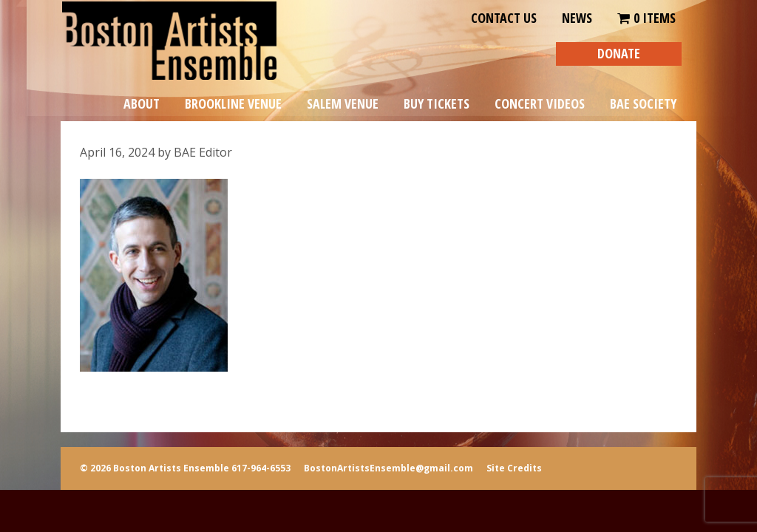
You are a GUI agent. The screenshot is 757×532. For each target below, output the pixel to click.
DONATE (619, 53)
